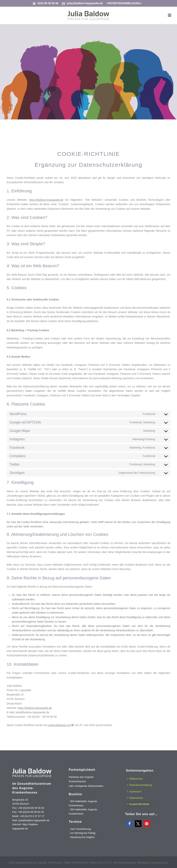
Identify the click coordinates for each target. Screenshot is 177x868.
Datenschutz (135, 798)
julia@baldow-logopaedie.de (85, 3)
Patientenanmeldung (139, 785)
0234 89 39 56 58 (48, 3)
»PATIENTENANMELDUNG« (124, 3)
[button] (130, 824)
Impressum (134, 791)
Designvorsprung (159, 863)
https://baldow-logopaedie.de (46, 200)
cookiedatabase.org (59, 725)
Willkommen (135, 779)
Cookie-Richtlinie (138, 804)
